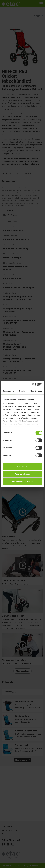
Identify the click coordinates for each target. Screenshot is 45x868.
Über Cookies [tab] (36, 391)
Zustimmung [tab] (8, 391)
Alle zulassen (22, 466)
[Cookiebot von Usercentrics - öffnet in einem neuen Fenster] (32, 384)
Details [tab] (22, 391)
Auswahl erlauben (22, 474)
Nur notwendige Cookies (23, 482)
